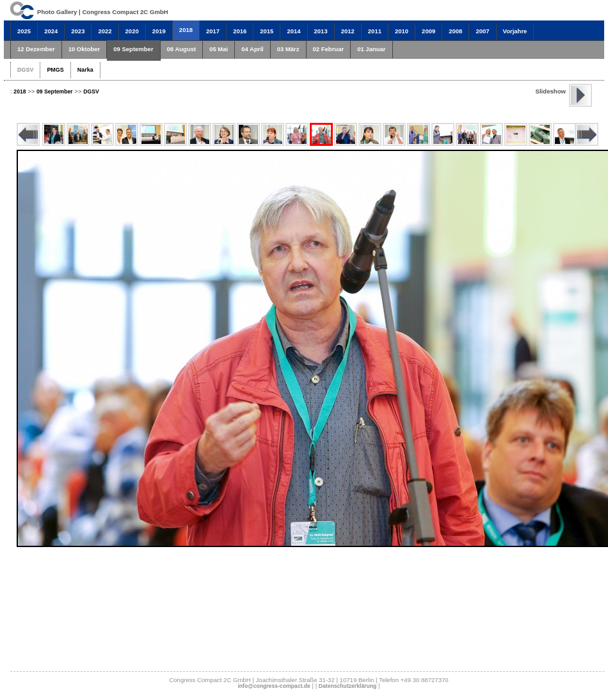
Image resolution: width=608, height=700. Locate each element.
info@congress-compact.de (274, 686)
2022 (105, 31)
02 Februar (329, 49)
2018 (186, 30)
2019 (159, 31)
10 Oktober (84, 49)
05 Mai (219, 49)
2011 (375, 31)
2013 (321, 31)
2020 (132, 31)
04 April (252, 49)
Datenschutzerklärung (348, 686)
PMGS (55, 70)
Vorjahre (515, 31)
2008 (455, 31)
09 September (133, 49)
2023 (78, 31)
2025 (24, 31)
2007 (482, 31)
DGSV (25, 70)
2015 (267, 31)
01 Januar (371, 49)
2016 (240, 31)
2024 (51, 31)
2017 (213, 31)
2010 (402, 31)
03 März (288, 49)
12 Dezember (36, 49)
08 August (182, 49)
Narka (85, 70)
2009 (428, 31)
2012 (348, 31)
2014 (293, 31)
